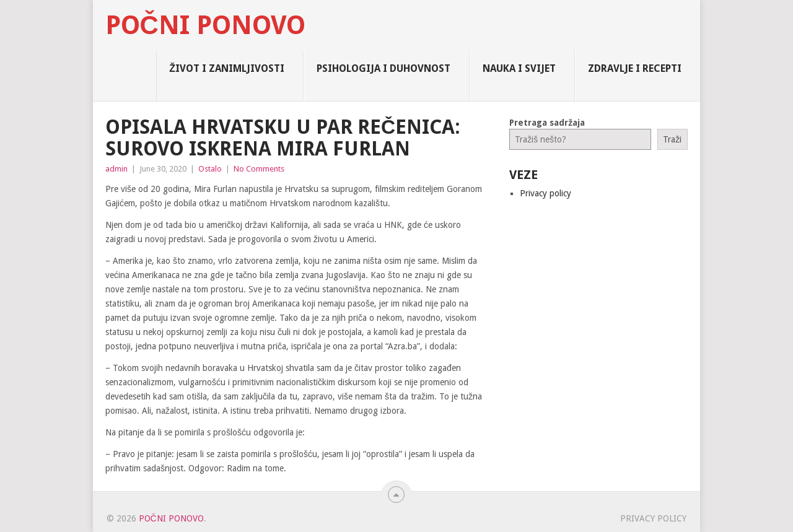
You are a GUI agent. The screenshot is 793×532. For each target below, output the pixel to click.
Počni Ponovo (205, 25)
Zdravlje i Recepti (635, 68)
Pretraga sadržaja (547, 123)
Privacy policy (545, 193)
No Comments (259, 169)
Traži (672, 139)
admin (116, 169)
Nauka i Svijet (519, 68)
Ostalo (210, 169)
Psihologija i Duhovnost (383, 68)
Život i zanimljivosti (227, 68)
